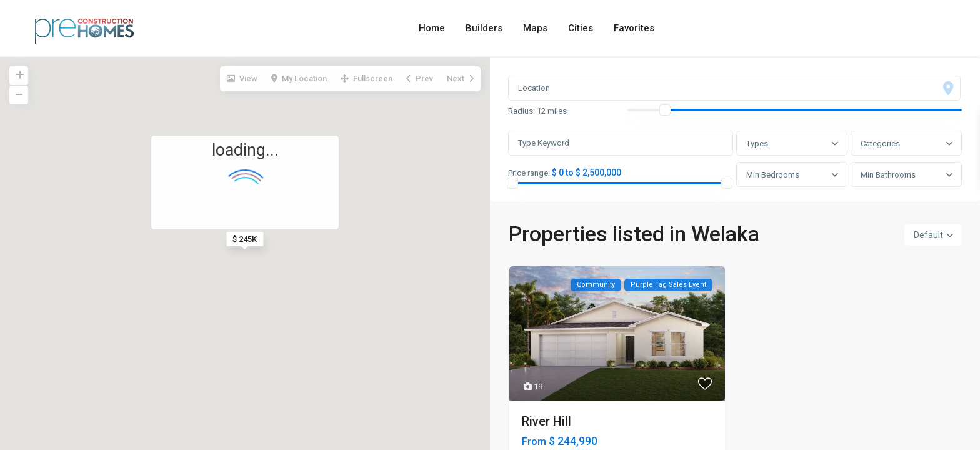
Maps (535, 28)
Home (432, 28)
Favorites (634, 28)
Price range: (530, 174)
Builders (484, 28)
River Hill (547, 422)
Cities (581, 28)
